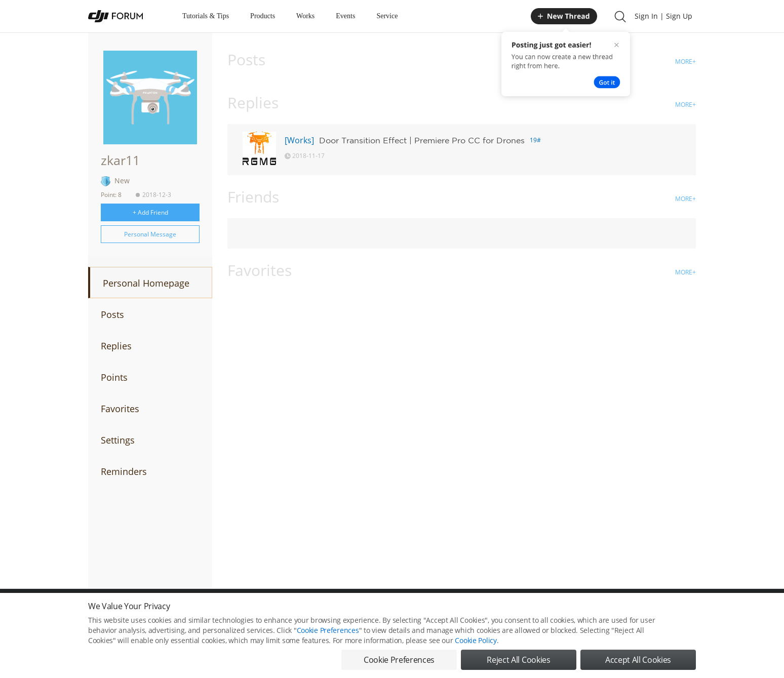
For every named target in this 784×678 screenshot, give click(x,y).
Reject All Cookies (518, 662)
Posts (112, 314)
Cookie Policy (476, 642)
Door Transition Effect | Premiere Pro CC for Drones (422, 140)
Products (263, 16)
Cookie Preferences (328, 632)
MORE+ (685, 62)
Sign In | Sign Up (663, 16)
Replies (116, 346)
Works (305, 16)
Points (114, 377)
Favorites (120, 409)
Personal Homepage (146, 283)
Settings (118, 440)
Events (345, 16)
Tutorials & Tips (206, 16)
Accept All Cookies (638, 662)
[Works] (299, 140)
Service (387, 16)
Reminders (124, 471)
